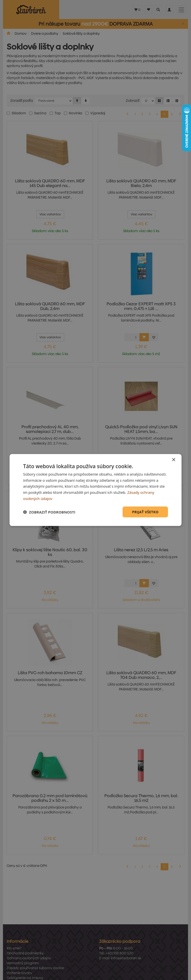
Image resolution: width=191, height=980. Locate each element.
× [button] (173, 460)
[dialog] (96, 490)
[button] (49, 512)
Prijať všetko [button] (145, 512)
